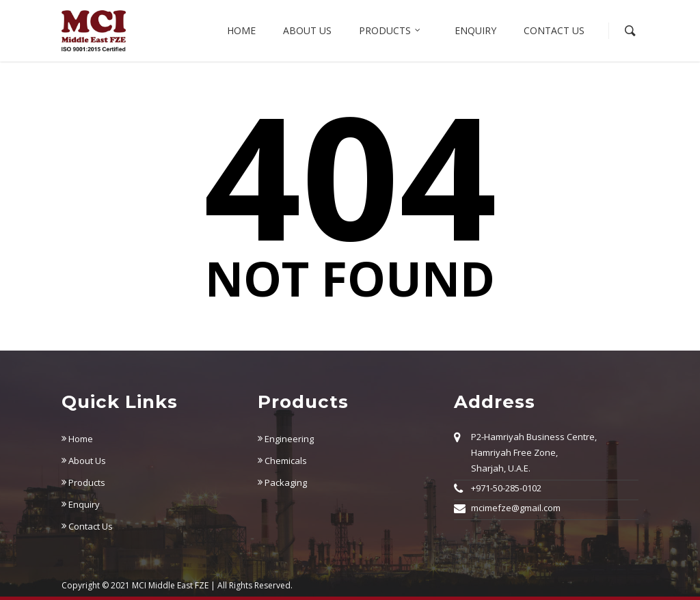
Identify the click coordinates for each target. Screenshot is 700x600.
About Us (84, 461)
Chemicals (282, 461)
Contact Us (554, 30)
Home (241, 30)
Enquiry (475, 30)
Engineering (286, 439)
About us (307, 30)
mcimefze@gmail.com (516, 508)
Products (390, 31)
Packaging (282, 482)
